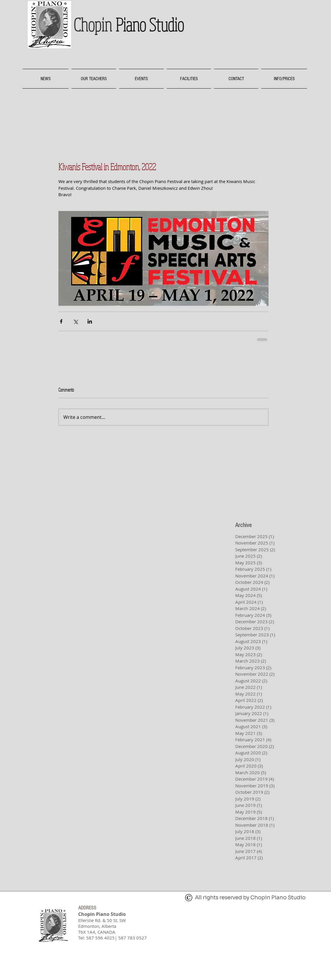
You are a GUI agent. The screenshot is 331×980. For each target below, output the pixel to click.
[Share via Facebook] (61, 321)
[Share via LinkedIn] (90, 321)
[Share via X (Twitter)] (75, 321)
